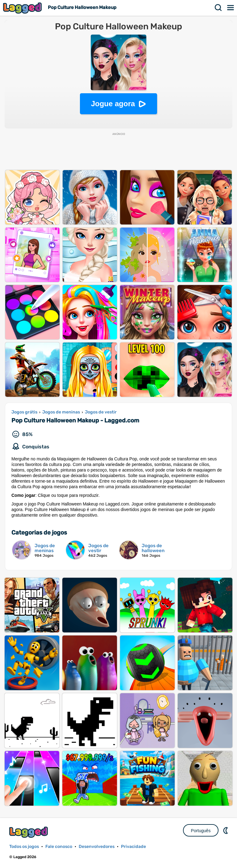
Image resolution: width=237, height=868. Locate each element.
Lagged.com (29, 832)
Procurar (218, 8)
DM (226, 830)
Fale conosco (59, 847)
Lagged (23, 8)
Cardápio (231, 8)
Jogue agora (113, 104)
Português (201, 831)
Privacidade (133, 847)
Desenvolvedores (97, 847)
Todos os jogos (24, 847)
